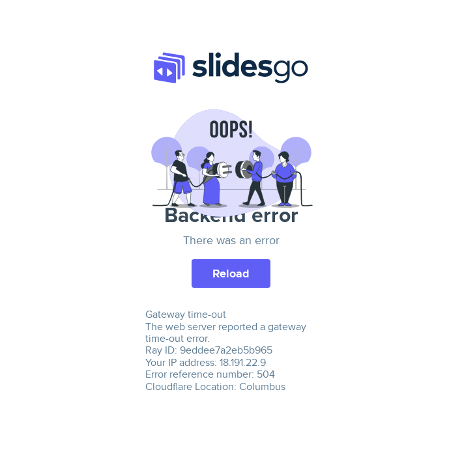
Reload (231, 273)
